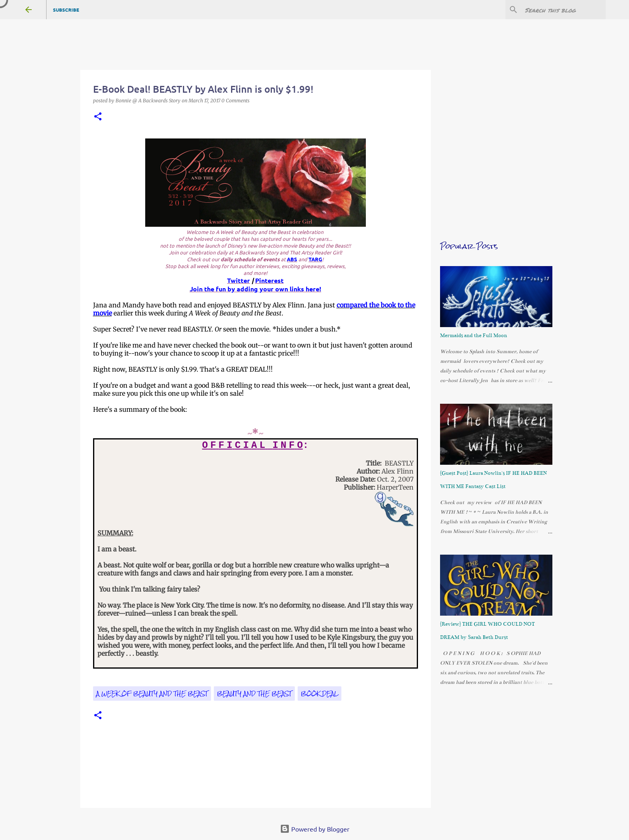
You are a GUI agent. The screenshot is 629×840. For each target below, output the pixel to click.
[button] (98, 117)
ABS (292, 259)
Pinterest (269, 280)
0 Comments (235, 101)
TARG (315, 259)
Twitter (238, 280)
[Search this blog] (564, 10)
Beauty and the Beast (254, 694)
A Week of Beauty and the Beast (152, 694)
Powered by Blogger (315, 829)
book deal (320, 694)
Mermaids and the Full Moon (474, 336)
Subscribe (66, 10)
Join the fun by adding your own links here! (256, 289)
